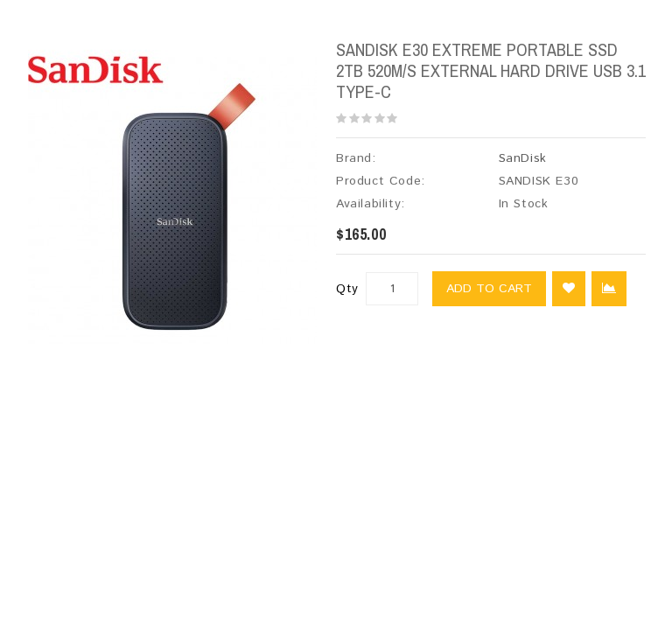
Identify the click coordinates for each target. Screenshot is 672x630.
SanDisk (523, 158)
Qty (347, 289)
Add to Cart (489, 289)
